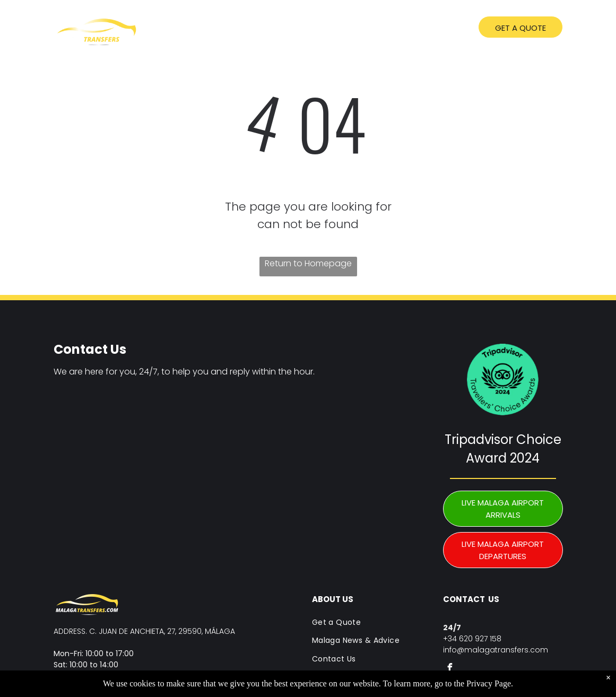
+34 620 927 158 (472, 639)
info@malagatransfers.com (496, 650)
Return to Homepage (308, 263)
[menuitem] (232, 29)
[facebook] (450, 669)
